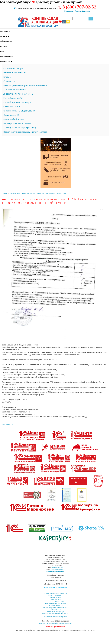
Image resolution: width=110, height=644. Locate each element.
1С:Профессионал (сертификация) (20, 128)
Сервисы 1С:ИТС (55, 599)
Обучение (1, 41)
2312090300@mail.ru (58, 569)
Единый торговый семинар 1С (18, 102)
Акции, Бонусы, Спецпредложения (55, 607)
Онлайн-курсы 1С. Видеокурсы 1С (19, 111)
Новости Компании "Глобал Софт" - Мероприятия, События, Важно (45, 193)
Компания (1, 56)
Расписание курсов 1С (55, 605)
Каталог (1, 31)
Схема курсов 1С (11, 115)
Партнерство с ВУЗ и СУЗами (17, 123)
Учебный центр (15, 193)
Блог (1, 51)
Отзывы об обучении (14, 119)
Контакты (1, 61)
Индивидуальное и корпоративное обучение (25, 85)
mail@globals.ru (58, 567)
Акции (1, 46)
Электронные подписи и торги (55, 603)
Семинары (9, 81)
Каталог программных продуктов (55, 593)
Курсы (7, 77)
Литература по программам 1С (18, 94)
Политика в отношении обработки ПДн (55, 613)
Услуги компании (55, 597)
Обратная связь (55, 609)
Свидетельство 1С (12, 106)
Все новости (7, 424)
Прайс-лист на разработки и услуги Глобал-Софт (55, 623)
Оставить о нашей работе (55, 617)
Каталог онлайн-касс (55, 595)
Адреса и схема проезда (55, 611)
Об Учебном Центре (13, 68)
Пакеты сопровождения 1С (55, 601)
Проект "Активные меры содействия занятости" (26, 132)
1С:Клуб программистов (15, 90)
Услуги (1, 36)
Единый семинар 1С (13, 98)
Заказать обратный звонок (77, 11)
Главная (5, 193)
